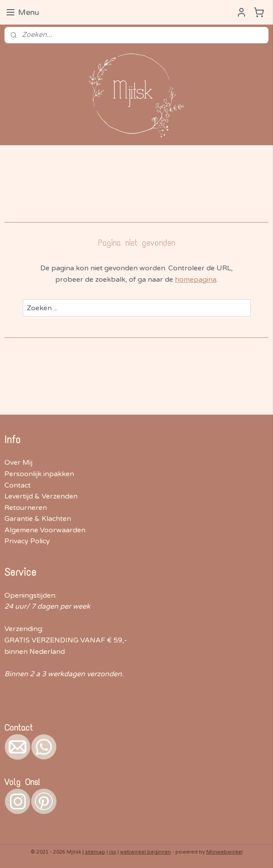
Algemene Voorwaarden (45, 530)
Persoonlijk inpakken (39, 474)
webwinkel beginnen (145, 852)
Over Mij (18, 463)
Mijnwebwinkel (225, 852)
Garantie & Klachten (38, 519)
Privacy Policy (27, 541)
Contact (18, 485)
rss (113, 852)
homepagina (196, 279)
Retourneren (26, 508)
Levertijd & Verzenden (41, 496)
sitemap (95, 852)
